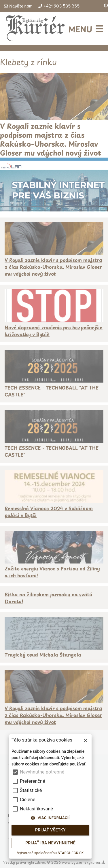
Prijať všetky (50, 830)
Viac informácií (50, 818)
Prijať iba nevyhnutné (50, 843)
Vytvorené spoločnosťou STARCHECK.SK (50, 853)
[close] (85, 741)
